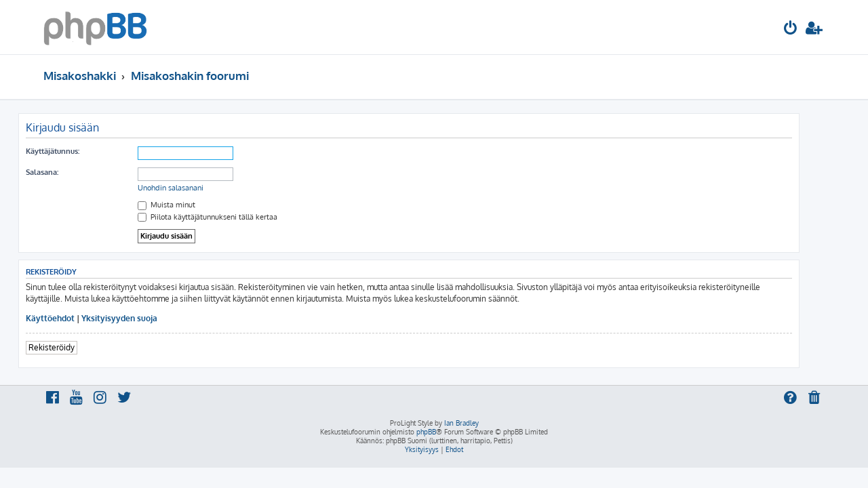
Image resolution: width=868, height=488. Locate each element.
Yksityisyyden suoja (144, 318)
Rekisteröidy (77, 347)
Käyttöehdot (75, 318)
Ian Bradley (461, 423)
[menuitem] (791, 29)
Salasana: (67, 172)
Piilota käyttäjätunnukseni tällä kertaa (233, 217)
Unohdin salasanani (196, 188)
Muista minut (192, 205)
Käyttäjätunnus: (78, 151)
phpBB (426, 432)
